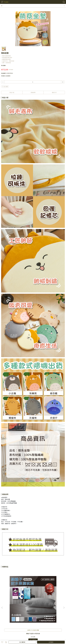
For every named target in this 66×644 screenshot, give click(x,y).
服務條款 (14, 625)
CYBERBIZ (32, 638)
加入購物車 (22, 642)
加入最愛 (5, 86)
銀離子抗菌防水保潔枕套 (13, 593)
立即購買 (51, 642)
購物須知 (3, 625)
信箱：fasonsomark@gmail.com (10, 616)
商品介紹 (12, 92)
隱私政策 (8, 625)
